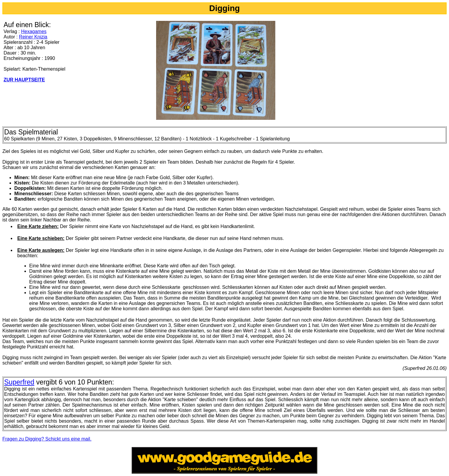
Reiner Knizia (33, 37)
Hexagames (34, 31)
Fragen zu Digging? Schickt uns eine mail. (47, 439)
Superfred (19, 382)
